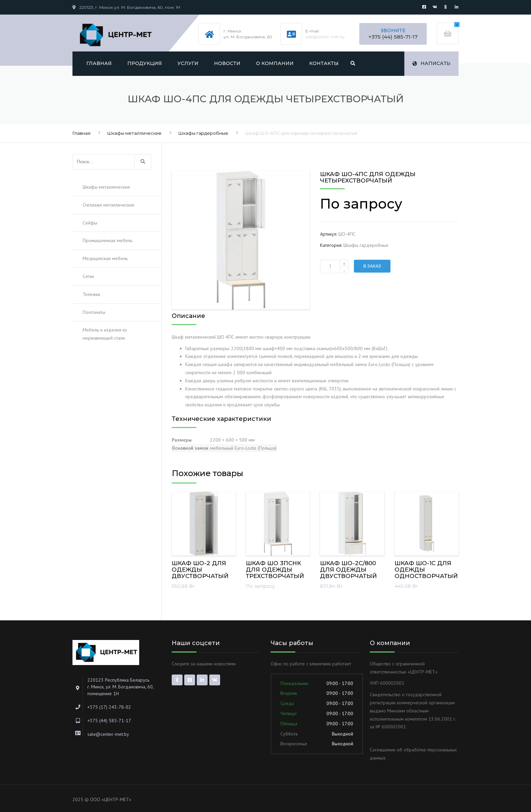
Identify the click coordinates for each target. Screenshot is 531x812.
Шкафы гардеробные (203, 133)
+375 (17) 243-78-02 (109, 707)
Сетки (88, 276)
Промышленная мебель (108, 240)
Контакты (324, 63)
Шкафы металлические (134, 133)
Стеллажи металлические (109, 205)
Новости (227, 63)
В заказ (372, 266)
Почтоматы (94, 312)
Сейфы (90, 223)
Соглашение (383, 750)
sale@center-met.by (325, 37)
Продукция (145, 63)
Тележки (91, 294)
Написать (431, 63)
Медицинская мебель (105, 258)
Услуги (188, 63)
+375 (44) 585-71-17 (393, 37)
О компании (275, 63)
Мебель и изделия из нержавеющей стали (105, 334)
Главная (99, 63)
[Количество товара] (334, 266)
